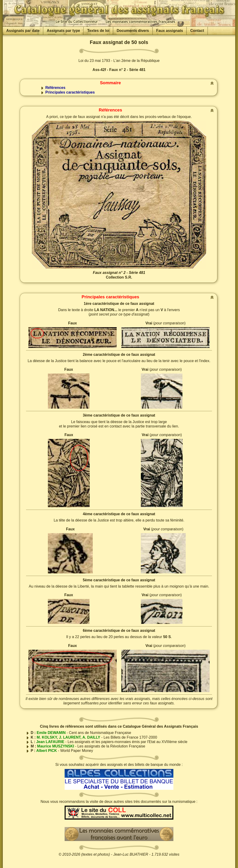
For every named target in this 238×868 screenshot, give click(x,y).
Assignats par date (23, 31)
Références (55, 88)
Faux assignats (170, 31)
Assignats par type (63, 31)
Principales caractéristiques (70, 92)
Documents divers (133, 31)
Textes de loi (98, 31)
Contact (197, 31)
